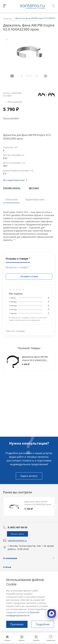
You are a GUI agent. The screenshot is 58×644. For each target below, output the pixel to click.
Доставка (34, 188)
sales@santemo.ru (17, 540)
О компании (10, 558)
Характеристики (35, 199)
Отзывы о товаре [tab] (18, 258)
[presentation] (4, 507)
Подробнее (43, 624)
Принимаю (17, 624)
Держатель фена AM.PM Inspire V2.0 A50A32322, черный (35, 360)
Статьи (7, 567)
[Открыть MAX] (52, 613)
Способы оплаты (12, 188)
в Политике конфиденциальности (23, 614)
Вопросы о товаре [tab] (18, 267)
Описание (11, 199)
